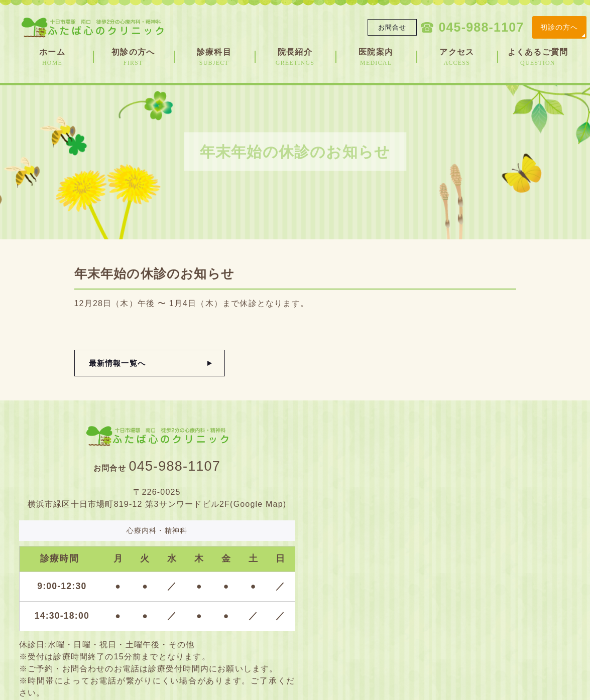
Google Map (258, 504)
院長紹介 (295, 57)
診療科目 (214, 57)
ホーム (52, 57)
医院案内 (376, 57)
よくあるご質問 (538, 57)
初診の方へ (559, 27)
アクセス (457, 57)
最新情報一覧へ (117, 363)
